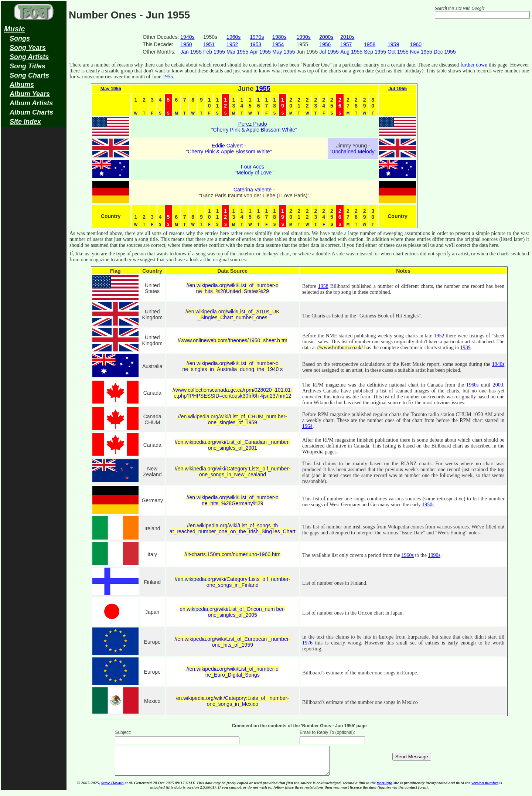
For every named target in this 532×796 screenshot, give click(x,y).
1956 (325, 44)
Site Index (25, 122)
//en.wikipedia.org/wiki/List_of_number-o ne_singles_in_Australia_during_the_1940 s (232, 366)
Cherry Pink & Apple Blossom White (254, 130)
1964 (307, 426)
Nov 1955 (421, 52)
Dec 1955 (445, 52)
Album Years (30, 94)
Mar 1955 (237, 52)
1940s (187, 37)
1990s (304, 37)
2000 (498, 385)
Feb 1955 (214, 52)
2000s (326, 37)
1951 (209, 44)
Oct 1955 (398, 52)
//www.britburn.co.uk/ (340, 348)
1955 (168, 77)
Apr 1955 (260, 52)
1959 (393, 44)
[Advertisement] (34, 246)
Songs (20, 38)
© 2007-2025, (89, 788)
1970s (257, 37)
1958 (370, 44)
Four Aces (253, 167)
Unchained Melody (353, 152)
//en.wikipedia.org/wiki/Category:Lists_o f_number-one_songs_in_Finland (233, 582)
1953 (255, 44)
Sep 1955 (375, 52)
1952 (232, 44)
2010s (347, 37)
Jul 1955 (329, 52)
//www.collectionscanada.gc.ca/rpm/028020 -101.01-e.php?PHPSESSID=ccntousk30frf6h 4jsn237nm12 (233, 393)
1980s (279, 37)
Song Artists (29, 57)
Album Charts (31, 112)
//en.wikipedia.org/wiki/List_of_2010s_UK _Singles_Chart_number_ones (232, 314)
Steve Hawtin (112, 788)
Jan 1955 (191, 52)
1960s (233, 37)
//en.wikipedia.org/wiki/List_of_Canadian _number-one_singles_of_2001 (233, 445)
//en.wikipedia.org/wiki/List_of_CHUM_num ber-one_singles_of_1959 (233, 419)
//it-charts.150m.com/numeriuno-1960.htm (232, 554)
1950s (428, 505)
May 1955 (284, 52)
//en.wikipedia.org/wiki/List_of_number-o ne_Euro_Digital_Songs (233, 672)
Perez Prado (253, 124)
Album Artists (31, 103)
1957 (346, 44)
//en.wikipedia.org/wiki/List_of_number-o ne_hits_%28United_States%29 (233, 288)
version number (485, 788)
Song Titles (28, 66)
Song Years (28, 48)
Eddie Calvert (227, 146)
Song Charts (29, 75)
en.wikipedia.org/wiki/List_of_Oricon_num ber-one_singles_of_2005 (232, 612)
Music (15, 29)
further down (474, 65)
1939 (465, 348)
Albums (22, 85)
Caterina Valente (253, 190)
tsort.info (385, 788)
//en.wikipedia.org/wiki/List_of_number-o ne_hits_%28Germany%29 (233, 500)
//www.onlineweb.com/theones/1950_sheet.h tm (233, 340)
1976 (307, 643)
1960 (416, 44)
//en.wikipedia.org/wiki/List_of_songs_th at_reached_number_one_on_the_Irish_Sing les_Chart (233, 528)
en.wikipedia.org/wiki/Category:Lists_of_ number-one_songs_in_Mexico (233, 701)
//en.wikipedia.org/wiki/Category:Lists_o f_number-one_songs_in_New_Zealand (233, 472)
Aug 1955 (351, 52)
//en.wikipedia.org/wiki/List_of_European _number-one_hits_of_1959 (233, 642)
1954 (278, 44)
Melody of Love (254, 173)
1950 (186, 44)
